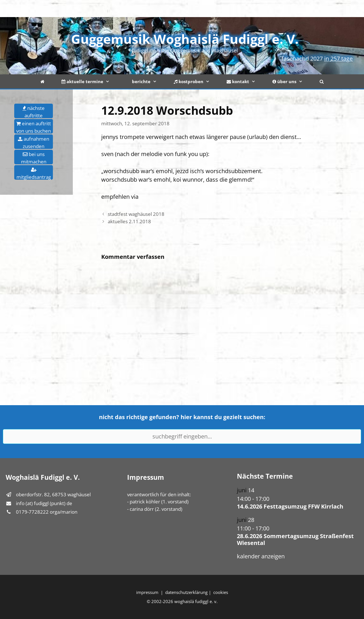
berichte (146, 81)
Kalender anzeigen (261, 556)
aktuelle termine (90, 81)
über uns (292, 81)
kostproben (196, 81)
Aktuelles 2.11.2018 (129, 221)
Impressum (147, 592)
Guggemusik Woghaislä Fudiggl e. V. (185, 39)
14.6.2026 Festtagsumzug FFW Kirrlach (290, 506)
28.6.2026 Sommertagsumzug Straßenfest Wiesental (295, 539)
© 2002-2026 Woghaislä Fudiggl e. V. (182, 601)
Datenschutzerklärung (186, 592)
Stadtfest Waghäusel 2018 (136, 214)
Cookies (221, 592)
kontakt (245, 81)
